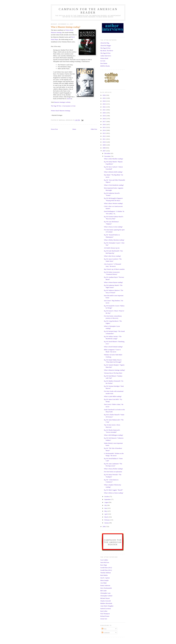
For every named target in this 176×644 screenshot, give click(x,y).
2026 (104, 95)
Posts (104, 629)
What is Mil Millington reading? (113, 435)
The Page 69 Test (105, 48)
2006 (104, 527)
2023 (104, 104)
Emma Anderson (105, 585)
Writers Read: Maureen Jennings (60, 111)
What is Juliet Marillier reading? (113, 159)
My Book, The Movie (107, 51)
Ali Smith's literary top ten (112, 248)
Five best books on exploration (113, 472)
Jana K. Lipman (105, 578)
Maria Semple (104, 580)
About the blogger (106, 45)
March (106, 517)
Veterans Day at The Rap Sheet (113, 373)
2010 (104, 142)
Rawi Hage (104, 565)
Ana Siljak (103, 583)
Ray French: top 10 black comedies (114, 269)
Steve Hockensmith (106, 588)
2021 (104, 110)
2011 (104, 139)
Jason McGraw (105, 562)
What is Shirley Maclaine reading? (114, 240)
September (108, 499)
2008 (104, 148)
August (107, 502)
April (106, 514)
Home (74, 129)
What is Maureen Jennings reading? (114, 370)
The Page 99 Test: (56, 106)
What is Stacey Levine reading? (113, 227)
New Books (104, 63)
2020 (104, 113)
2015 (104, 127)
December (108, 153)
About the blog (105, 43)
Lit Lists (103, 61)
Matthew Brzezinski (106, 603)
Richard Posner (105, 616)
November (108, 156)
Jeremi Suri (104, 619)
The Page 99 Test (105, 53)
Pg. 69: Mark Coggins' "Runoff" (113, 490)
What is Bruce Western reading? (113, 203)
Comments (106, 633)
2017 (104, 122)
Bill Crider (103, 591)
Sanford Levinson (106, 609)
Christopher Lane (105, 593)
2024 (104, 101)
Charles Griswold (105, 601)
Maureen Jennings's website (62, 102)
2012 (104, 136)
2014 (104, 130)
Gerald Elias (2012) (106, 568)
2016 (104, 124)
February (107, 520)
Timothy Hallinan (106, 573)
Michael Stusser (105, 598)
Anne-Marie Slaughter (107, 606)
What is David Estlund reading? (113, 347)
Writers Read (104, 58)
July (106, 505)
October (107, 496)
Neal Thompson (105, 614)
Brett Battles (104, 575)
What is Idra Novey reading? (112, 256)
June (106, 508)
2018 (104, 119)
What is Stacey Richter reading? (113, 469)
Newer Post (54, 129)
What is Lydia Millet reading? (113, 396)
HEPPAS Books (105, 66)
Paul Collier (104, 611)
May (106, 511)
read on (69, 99)
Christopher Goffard (106, 596)
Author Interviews (106, 56)
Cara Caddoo (104, 560)
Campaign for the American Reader (88, 11)
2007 (104, 151)
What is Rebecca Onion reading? (114, 493)
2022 (104, 107)
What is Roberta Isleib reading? (113, 172)
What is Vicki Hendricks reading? (114, 185)
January (107, 523)
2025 (104, 98)
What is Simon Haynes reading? (113, 282)
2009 (104, 145)
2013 (104, 133)
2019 (104, 116)
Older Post (94, 129)
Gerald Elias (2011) (106, 570)
